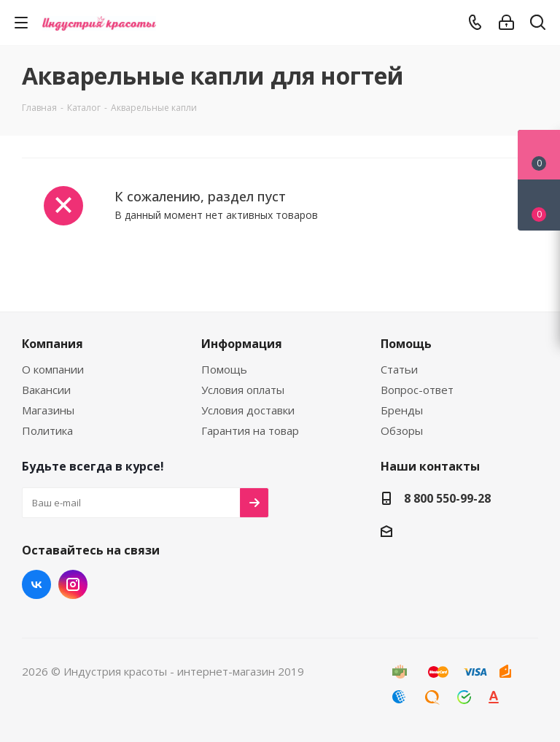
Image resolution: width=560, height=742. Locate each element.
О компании (53, 369)
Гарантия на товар (250, 430)
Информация (242, 344)
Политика (47, 430)
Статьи (399, 369)
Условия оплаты (243, 390)
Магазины (48, 410)
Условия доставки (248, 410)
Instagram (73, 584)
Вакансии (46, 390)
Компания (52, 344)
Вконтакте (36, 584)
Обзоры (402, 430)
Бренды (402, 410)
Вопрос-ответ (417, 390)
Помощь (224, 369)
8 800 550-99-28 (447, 498)
